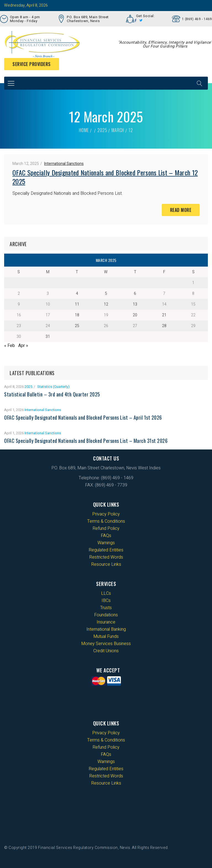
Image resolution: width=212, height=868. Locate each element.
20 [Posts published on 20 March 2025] (135, 315)
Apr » (23, 346)
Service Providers (32, 64)
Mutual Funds (106, 636)
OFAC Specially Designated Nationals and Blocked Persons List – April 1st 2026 (83, 417)
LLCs (106, 593)
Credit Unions (106, 651)
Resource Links (106, 564)
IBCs (106, 601)
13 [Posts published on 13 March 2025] (135, 304)
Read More (181, 210)
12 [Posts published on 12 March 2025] (106, 304)
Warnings (106, 543)
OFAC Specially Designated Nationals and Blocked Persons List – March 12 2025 (105, 177)
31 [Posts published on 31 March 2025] (48, 337)
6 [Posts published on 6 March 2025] (135, 294)
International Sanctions (64, 164)
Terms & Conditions (106, 521)
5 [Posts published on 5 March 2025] (106, 294)
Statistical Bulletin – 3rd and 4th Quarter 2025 (52, 394)
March (118, 130)
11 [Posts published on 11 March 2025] (77, 304)
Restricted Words (106, 557)
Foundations (106, 615)
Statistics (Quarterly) (53, 387)
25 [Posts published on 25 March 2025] (77, 326)
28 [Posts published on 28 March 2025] (164, 326)
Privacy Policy (106, 514)
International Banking (106, 629)
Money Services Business (106, 644)
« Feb (10, 346)
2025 (102, 130)
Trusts (106, 608)
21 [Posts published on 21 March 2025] (164, 315)
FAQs (106, 536)
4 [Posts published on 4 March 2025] (77, 294)
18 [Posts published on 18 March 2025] (77, 315)
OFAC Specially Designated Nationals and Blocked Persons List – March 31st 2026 (86, 441)
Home (84, 130)
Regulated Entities (106, 550)
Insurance (106, 622)
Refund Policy (106, 528)
